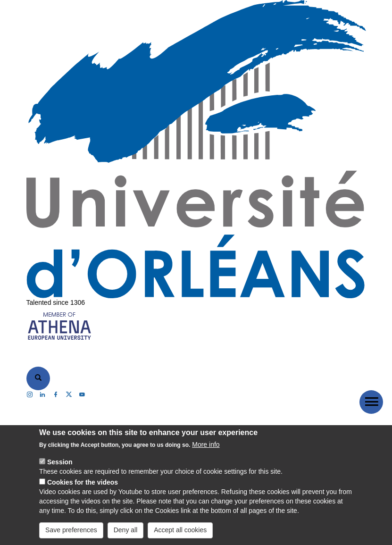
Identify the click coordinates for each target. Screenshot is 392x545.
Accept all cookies (180, 530)
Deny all (126, 530)
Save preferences (71, 530)
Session (60, 462)
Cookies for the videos (83, 482)
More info (206, 444)
